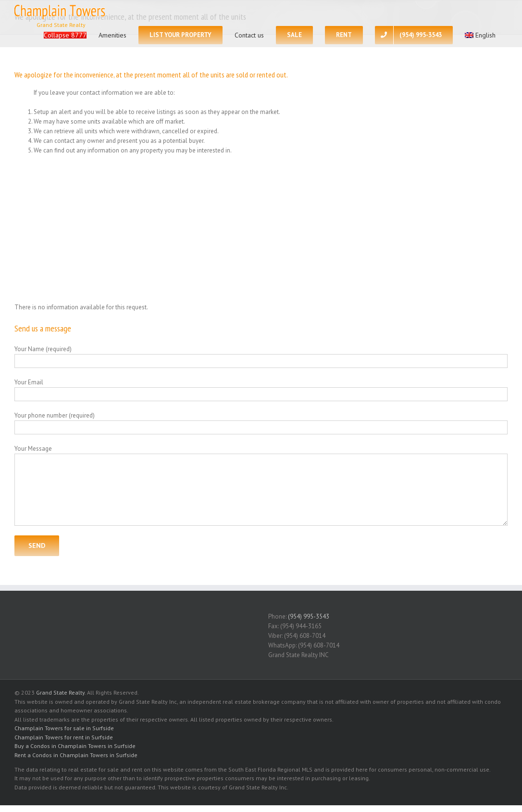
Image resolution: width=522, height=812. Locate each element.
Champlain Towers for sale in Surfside (64, 728)
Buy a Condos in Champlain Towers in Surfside (75, 746)
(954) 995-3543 (309, 616)
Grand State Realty (60, 692)
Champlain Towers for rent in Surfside (64, 737)
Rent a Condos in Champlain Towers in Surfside (76, 755)
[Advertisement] (261, 229)
